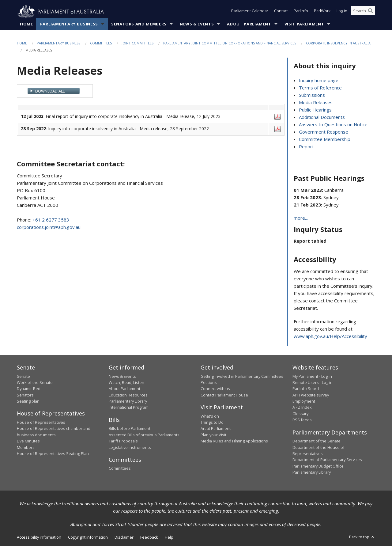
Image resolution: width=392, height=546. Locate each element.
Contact (281, 12)
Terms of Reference (320, 88)
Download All (50, 91)
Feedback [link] (149, 537)
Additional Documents (322, 117)
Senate (23, 376)
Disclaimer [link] (124, 537)
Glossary (300, 414)
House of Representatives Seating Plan (53, 454)
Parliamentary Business (69, 24)
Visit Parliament (304, 24)
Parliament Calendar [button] (250, 12)
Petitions (209, 383)
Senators (25, 395)
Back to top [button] (362, 537)
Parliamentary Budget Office (318, 466)
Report (306, 147)
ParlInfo (301, 12)
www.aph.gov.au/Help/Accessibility (330, 336)
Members (26, 447)
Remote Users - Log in (313, 383)
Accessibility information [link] (39, 537)
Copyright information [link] (88, 537)
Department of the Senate (317, 441)
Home (26, 24)
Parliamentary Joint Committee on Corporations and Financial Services (230, 43)
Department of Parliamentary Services (327, 460)
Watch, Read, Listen (126, 383)
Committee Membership (325, 139)
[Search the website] (363, 12)
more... (301, 218)
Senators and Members (139, 24)
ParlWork (322, 12)
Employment (304, 401)
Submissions (312, 95)
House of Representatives (41, 423)
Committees (101, 43)
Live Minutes (28, 441)
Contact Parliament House (224, 395)
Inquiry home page (319, 81)
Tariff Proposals (123, 441)
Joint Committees (138, 43)
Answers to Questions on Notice (333, 125)
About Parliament (249, 24)
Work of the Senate (35, 383)
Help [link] (169, 537)
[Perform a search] (371, 12)
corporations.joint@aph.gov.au (49, 227)
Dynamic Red (29, 389)
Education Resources (128, 395)
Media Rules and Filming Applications (234, 441)
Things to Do (212, 423)
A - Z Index (302, 408)
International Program (129, 408)
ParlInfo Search (307, 389)
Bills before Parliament (130, 429)
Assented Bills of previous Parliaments (144, 435)
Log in (342, 12)
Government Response (324, 132)
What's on (210, 416)
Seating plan (28, 401)
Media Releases (316, 103)
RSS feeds (302, 420)
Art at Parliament (216, 429)
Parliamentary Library (128, 401)
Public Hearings (315, 110)
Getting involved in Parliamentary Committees (242, 376)
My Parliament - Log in (312, 376)
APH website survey (311, 395)
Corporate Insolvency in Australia (338, 43)
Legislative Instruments (130, 447)
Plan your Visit (213, 435)
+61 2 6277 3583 (51, 220)
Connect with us (215, 389)
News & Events (197, 24)
